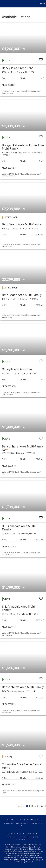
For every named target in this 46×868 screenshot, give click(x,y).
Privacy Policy (31, 834)
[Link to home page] (2, 4)
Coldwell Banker (16, 820)
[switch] (41, 59)
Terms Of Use (14, 834)
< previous (20, 806)
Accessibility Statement (20, 837)
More (43, 4)
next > (42, 806)
